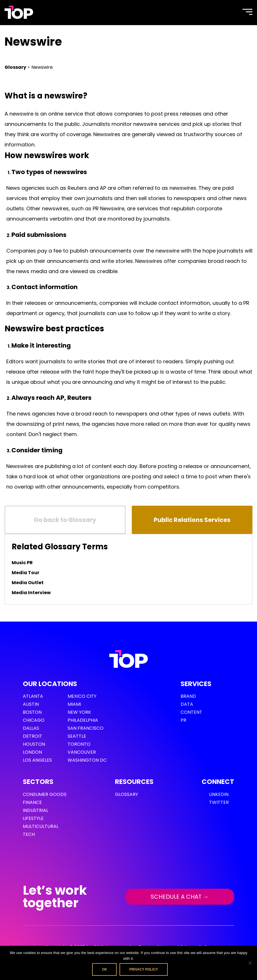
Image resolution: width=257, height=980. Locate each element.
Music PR (22, 563)
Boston (32, 712)
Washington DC (87, 760)
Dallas (31, 728)
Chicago (34, 720)
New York (79, 712)
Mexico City (82, 696)
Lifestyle (33, 818)
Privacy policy (143, 969)
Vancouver (82, 752)
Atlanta (33, 696)
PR (183, 720)
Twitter (219, 802)
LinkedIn (219, 794)
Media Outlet (28, 583)
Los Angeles (37, 760)
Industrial (36, 810)
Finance (32, 802)
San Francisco (86, 728)
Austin (31, 704)
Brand (188, 696)
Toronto (79, 744)
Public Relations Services (192, 520)
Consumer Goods (45, 794)
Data (187, 704)
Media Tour (26, 573)
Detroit (33, 736)
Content (191, 712)
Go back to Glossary (65, 520)
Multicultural (41, 826)
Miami (74, 704)
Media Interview (31, 593)
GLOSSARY (127, 794)
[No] (250, 963)
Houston (34, 744)
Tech (29, 834)
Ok (104, 969)
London (32, 752)
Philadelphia (83, 720)
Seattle (77, 736)
